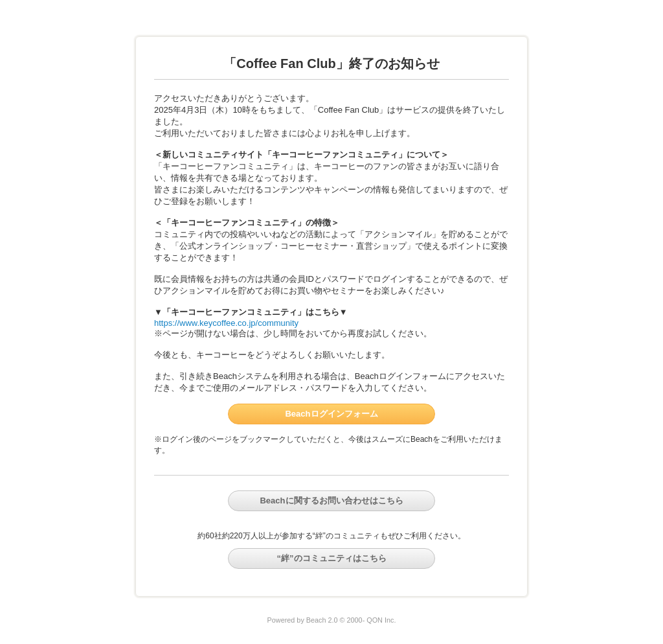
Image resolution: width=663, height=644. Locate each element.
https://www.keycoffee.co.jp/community (226, 323)
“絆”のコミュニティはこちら (332, 558)
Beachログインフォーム (331, 414)
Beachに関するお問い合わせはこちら (331, 500)
